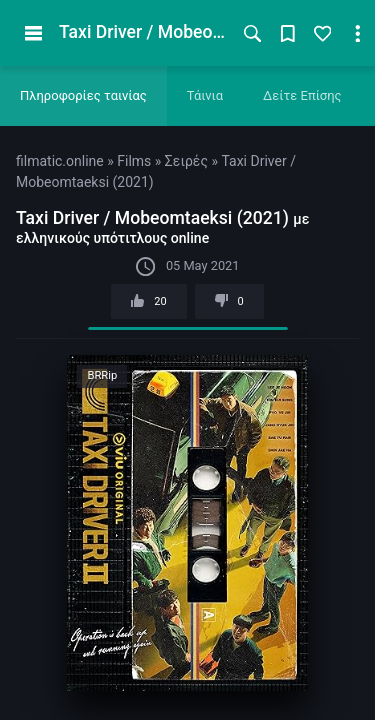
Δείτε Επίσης (302, 95)
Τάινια (205, 95)
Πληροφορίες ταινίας (83, 95)
